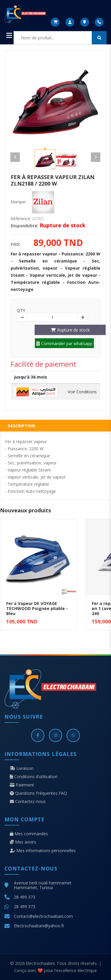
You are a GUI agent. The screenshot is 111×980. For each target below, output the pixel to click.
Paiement (22, 785)
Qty (21, 310)
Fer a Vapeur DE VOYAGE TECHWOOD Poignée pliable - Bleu (37, 608)
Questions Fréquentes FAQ (38, 793)
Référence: (21, 219)
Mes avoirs (23, 842)
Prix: (16, 244)
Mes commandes (29, 834)
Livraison (22, 768)
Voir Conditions (82, 392)
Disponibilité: (25, 226)
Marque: (18, 202)
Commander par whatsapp (64, 343)
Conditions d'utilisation (34, 777)
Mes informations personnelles (43, 851)
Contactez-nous (28, 802)
